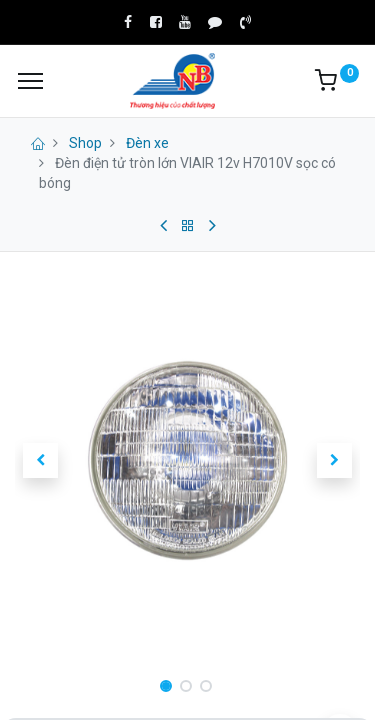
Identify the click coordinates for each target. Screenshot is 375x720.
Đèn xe (147, 143)
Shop (85, 143)
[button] (41, 460)
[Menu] (30, 81)
